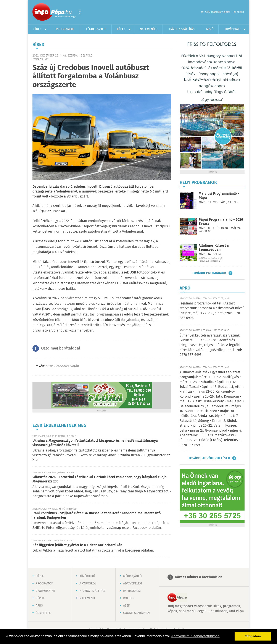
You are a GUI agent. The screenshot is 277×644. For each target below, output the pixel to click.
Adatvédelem (133, 584)
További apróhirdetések (209, 458)
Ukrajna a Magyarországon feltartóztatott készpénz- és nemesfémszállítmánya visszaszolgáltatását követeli (95, 443)
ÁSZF (126, 606)
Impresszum (132, 591)
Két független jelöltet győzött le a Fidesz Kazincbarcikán (77, 545)
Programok (65, 29)
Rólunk (129, 598)
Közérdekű (87, 576)
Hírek (37, 29)
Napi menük (148, 29)
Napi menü (87, 598)
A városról (88, 584)
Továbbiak (232, 29)
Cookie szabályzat (137, 613)
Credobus (61, 366)
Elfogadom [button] (253, 636)
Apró (210, 29)
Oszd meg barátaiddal (61, 348)
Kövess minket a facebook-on (199, 577)
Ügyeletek (43, 613)
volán (75, 366)
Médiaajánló (132, 576)
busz (49, 366)
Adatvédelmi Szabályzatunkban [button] (195, 636)
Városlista (80, 12)
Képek (121, 29)
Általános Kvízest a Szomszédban (214, 248)
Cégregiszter (96, 29)
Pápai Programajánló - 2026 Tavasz (221, 222)
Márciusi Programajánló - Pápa (219, 196)
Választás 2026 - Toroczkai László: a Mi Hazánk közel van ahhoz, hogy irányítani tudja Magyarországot (100, 479)
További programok (209, 273)
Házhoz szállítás (182, 29)
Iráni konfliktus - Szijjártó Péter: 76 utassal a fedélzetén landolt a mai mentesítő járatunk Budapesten (97, 515)
